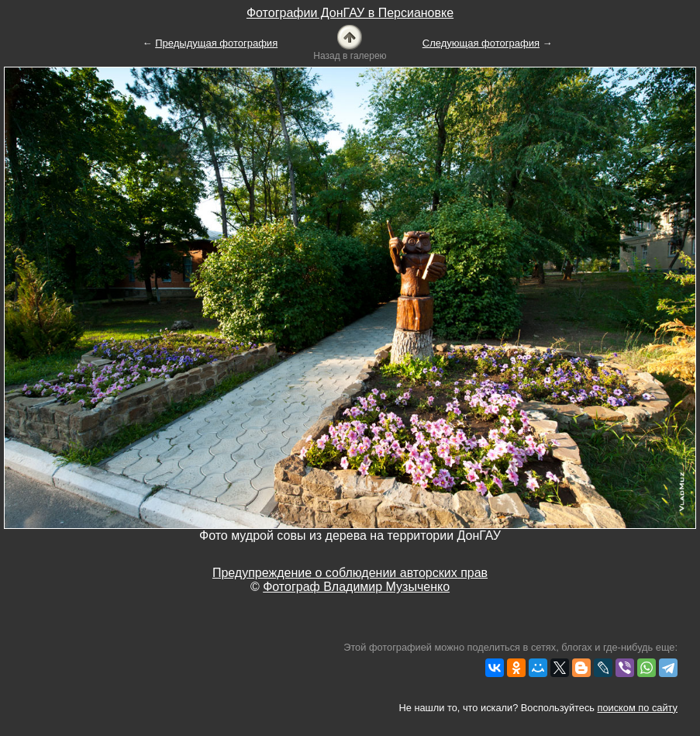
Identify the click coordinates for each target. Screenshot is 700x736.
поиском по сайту (638, 708)
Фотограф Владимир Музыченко (356, 587)
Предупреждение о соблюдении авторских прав (350, 573)
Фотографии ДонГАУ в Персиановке (350, 13)
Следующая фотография (481, 43)
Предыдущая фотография (216, 43)
